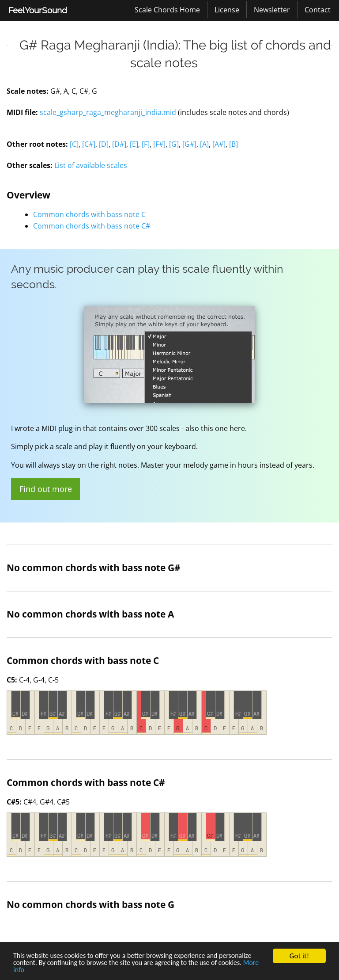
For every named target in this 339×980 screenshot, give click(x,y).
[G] (174, 144)
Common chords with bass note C (89, 214)
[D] (104, 144)
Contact (318, 10)
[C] (74, 144)
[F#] (159, 144)
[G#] (189, 144)
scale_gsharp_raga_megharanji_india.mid (108, 112)
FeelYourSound (38, 10)
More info (28, 970)
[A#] (219, 144)
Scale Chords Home (167, 10)
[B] (234, 144)
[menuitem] (38, 11)
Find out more (46, 489)
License (227, 10)
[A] (204, 144)
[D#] (119, 144)
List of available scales (91, 165)
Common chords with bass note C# (92, 226)
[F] (146, 144)
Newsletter (272, 10)
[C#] (89, 144)
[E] (134, 144)
